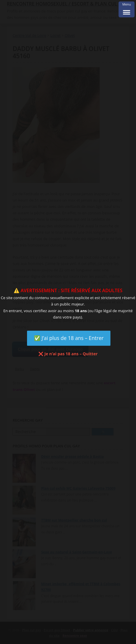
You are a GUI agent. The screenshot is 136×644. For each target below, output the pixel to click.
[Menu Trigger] (127, 9)
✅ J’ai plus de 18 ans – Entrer (69, 338)
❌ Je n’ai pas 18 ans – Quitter (68, 354)
